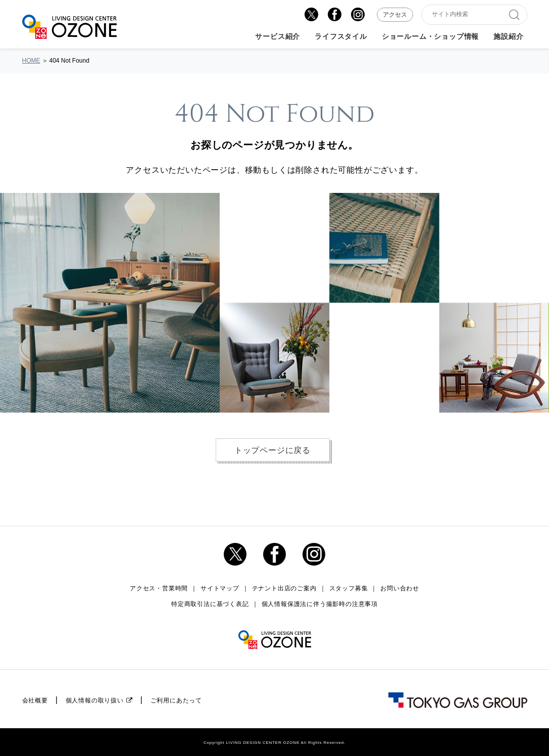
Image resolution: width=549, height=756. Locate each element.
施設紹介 (508, 37)
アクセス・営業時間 (159, 588)
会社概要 (35, 700)
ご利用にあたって (176, 700)
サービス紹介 (278, 37)
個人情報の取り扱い (95, 700)
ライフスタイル (341, 37)
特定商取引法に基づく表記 (210, 604)
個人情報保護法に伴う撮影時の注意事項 (320, 604)
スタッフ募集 (349, 588)
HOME (31, 61)
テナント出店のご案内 (284, 588)
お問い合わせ (400, 588)
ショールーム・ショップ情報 (430, 37)
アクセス (395, 15)
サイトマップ (220, 588)
